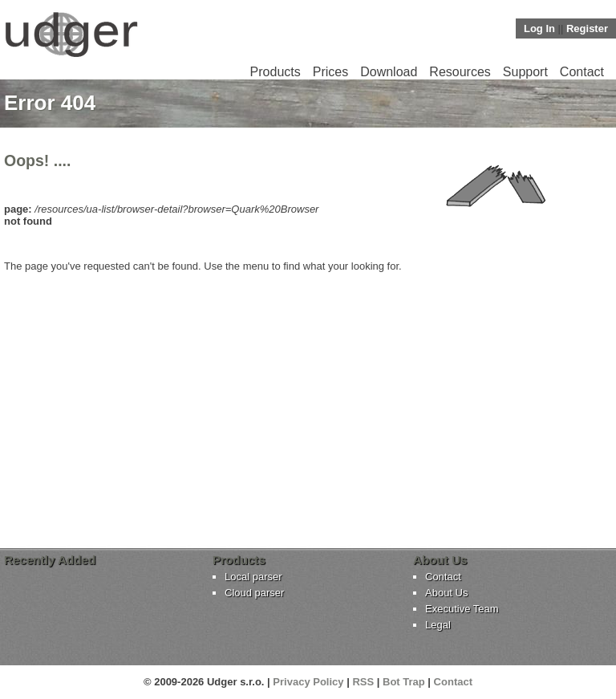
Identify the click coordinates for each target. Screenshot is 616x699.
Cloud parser (254, 593)
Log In (539, 28)
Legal (438, 625)
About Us (446, 593)
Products (276, 72)
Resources (460, 72)
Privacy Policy (308, 682)
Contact (582, 72)
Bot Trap (404, 682)
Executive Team (462, 609)
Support (525, 72)
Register (587, 28)
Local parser (253, 577)
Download (389, 72)
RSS (363, 682)
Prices (330, 72)
